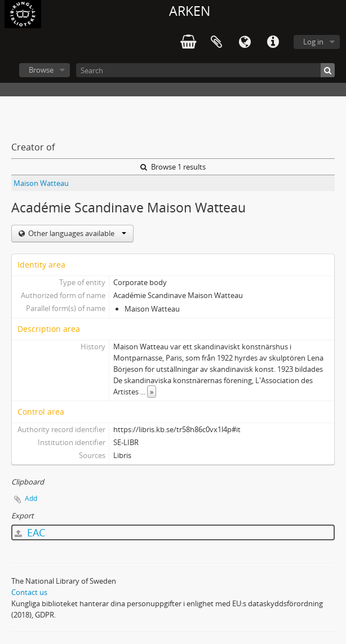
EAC (30, 532)
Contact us (29, 592)
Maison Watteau (41, 183)
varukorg (188, 42)
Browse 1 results (173, 167)
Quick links (273, 42)
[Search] (205, 70)
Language (245, 42)
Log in (313, 42)
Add (31, 498)
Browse (41, 70)
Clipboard (216, 42)
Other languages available (76, 233)
